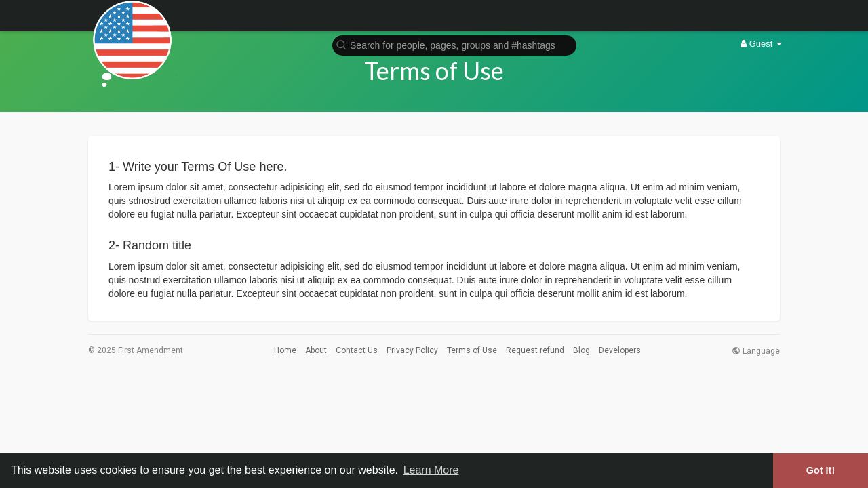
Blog (581, 350)
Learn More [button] (431, 470)
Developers (620, 350)
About (316, 350)
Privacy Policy (412, 350)
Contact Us (357, 350)
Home (285, 350)
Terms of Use (472, 350)
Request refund (535, 350)
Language (756, 351)
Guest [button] (761, 44)
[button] (454, 44)
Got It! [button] (821, 470)
